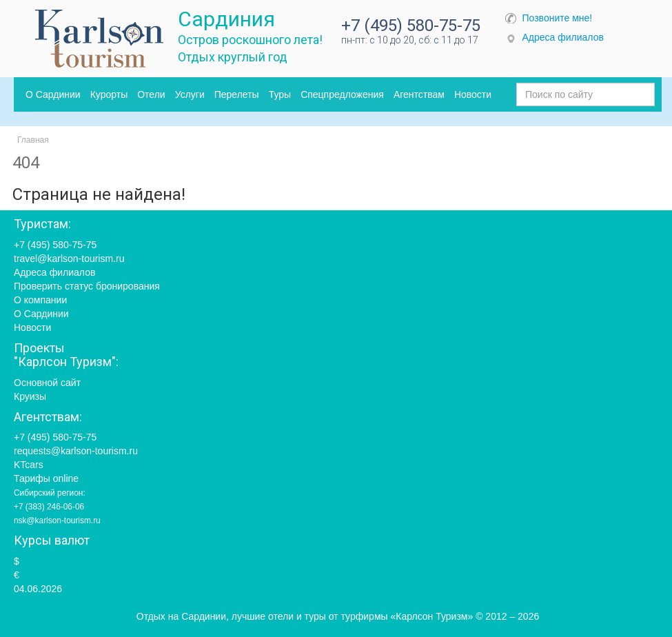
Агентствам (419, 94)
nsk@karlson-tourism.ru (57, 520)
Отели (151, 94)
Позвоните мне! (558, 18)
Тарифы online (46, 478)
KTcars (29, 465)
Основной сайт (47, 383)
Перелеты (237, 94)
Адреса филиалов (563, 37)
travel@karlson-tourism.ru (69, 259)
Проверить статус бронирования (87, 286)
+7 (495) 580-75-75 (411, 26)
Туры (280, 94)
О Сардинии (53, 94)
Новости (473, 94)
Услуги (190, 94)
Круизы (30, 396)
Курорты (109, 94)
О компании (40, 300)
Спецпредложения (342, 94)
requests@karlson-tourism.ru (76, 451)
